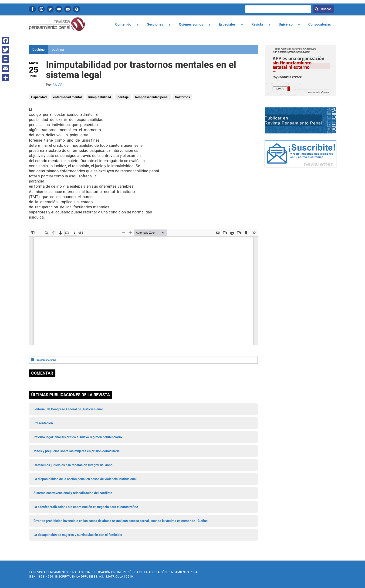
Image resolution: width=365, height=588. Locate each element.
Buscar (326, 9)
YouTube (59, 9)
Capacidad (39, 97)
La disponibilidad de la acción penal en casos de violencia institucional (85, 479)
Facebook (32, 9)
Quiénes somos (192, 26)
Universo (287, 26)
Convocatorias (319, 24)
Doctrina (58, 50)
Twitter (50, 9)
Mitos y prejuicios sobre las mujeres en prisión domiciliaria (77, 451)
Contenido (124, 26)
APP (77, 9)
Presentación (43, 423)
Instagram (41, 9)
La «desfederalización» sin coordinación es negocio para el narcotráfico (86, 507)
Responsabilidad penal (152, 97)
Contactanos (68, 9)
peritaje (123, 97)
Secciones (156, 26)
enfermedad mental (67, 97)
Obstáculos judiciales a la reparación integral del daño (73, 465)
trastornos (182, 97)
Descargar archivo (46, 360)
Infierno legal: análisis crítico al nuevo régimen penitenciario (78, 437)
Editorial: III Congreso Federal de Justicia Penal (68, 409)
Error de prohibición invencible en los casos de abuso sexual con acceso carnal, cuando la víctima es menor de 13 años (121, 521)
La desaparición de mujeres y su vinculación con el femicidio (78, 535)
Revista (258, 26)
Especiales (229, 26)
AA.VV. (57, 85)
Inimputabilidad (100, 97)
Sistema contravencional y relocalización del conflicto (73, 493)
